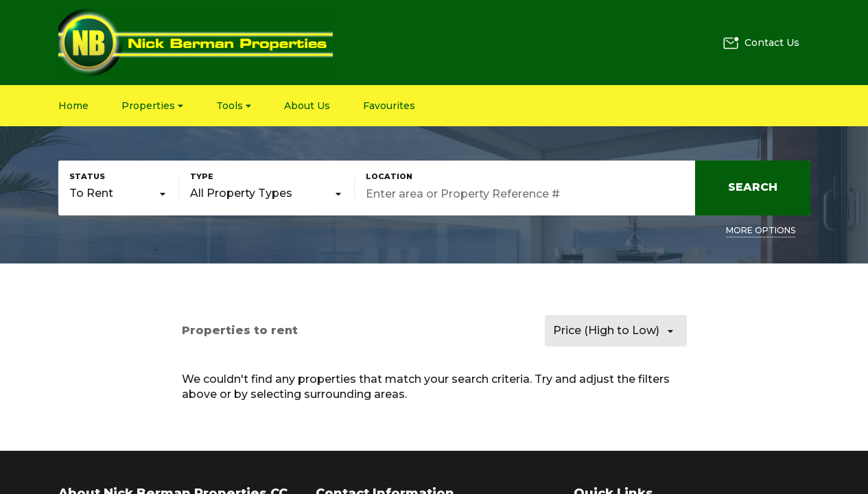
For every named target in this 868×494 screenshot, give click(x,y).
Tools (234, 106)
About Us (307, 106)
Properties (152, 106)
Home (73, 106)
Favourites (389, 106)
